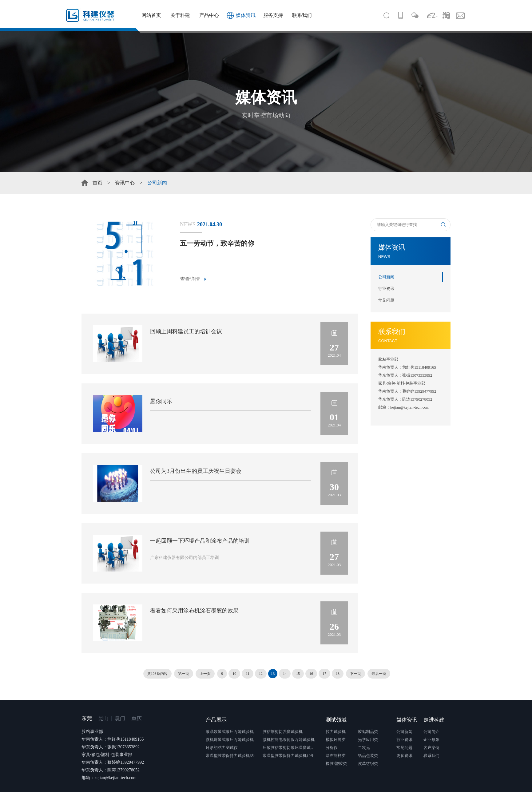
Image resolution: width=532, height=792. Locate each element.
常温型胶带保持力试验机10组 (289, 756)
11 (248, 674)
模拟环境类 (336, 740)
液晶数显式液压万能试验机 (230, 732)
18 (338, 674)
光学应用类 (368, 740)
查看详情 (190, 279)
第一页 (184, 674)
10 (234, 674)
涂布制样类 (336, 756)
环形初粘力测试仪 (222, 748)
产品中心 (209, 15)
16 (311, 674)
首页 (97, 183)
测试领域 (336, 720)
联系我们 (302, 15)
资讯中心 (125, 183)
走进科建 (434, 720)
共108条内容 (157, 674)
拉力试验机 (336, 732)
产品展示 (216, 720)
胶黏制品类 (368, 732)
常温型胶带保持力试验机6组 (231, 756)
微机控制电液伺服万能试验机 (289, 740)
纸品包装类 (368, 756)
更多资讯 (404, 756)
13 (273, 673)
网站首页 (151, 15)
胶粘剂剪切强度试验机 (283, 732)
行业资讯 (386, 289)
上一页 (205, 674)
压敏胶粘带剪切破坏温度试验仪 (290, 748)
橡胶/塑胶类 (336, 764)
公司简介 (431, 732)
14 (285, 674)
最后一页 (379, 674)
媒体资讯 (246, 15)
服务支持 (273, 15)
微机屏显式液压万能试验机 (230, 740)
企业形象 (431, 740)
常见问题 (386, 300)
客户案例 (431, 748)
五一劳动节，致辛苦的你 (217, 243)
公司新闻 (386, 277)
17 (324, 674)
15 (298, 674)
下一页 (355, 674)
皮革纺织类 (368, 764)
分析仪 (332, 748)
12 (261, 674)
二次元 (364, 748)
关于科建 (180, 15)
